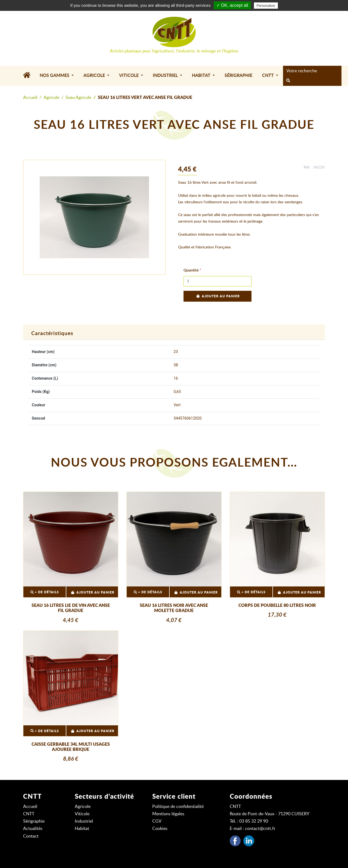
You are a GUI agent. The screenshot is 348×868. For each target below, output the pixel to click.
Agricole (51, 98)
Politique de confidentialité (178, 807)
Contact (31, 836)
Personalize (266, 6)
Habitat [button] (202, 76)
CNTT (29, 814)
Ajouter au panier (218, 296)
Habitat (82, 829)
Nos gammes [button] (55, 76)
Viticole (82, 814)
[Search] (311, 71)
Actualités (33, 829)
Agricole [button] (95, 76)
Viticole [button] (129, 76)
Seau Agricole (78, 98)
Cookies (160, 829)
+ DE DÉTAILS (45, 592)
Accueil (30, 98)
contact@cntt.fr (260, 829)
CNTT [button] (268, 76)
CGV (157, 821)
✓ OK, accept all (232, 5)
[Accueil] (29, 76)
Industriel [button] (166, 76)
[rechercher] (288, 81)
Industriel (84, 821)
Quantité (191, 270)
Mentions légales (168, 814)
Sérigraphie (238, 76)
